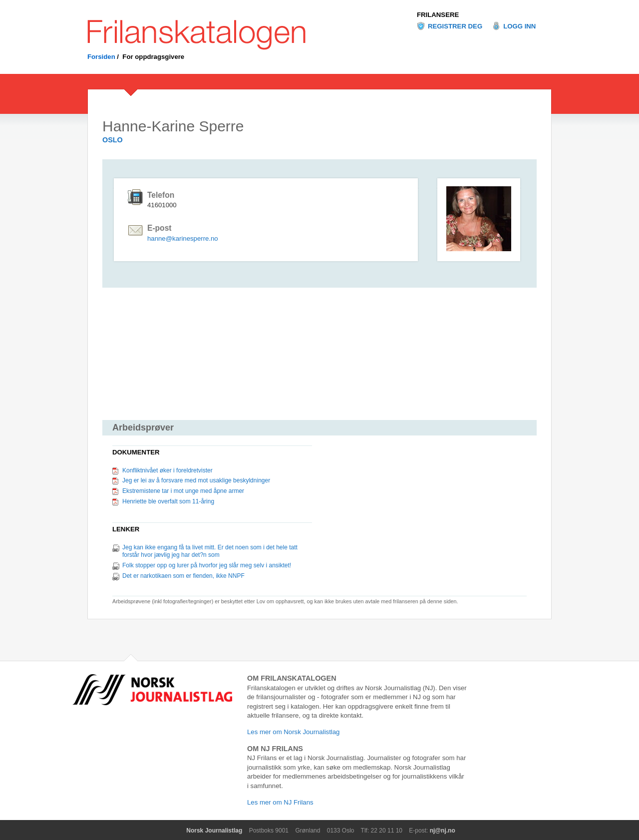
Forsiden (101, 57)
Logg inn (519, 26)
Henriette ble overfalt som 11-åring (168, 501)
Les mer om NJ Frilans (280, 802)
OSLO (113, 140)
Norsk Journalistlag (214, 831)
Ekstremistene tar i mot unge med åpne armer (183, 491)
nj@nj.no (443, 831)
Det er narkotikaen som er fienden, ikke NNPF (183, 576)
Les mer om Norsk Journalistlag (293, 732)
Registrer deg (455, 26)
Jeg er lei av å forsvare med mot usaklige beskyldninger (196, 480)
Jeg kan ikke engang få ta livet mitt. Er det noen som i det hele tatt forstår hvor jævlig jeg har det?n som (210, 551)
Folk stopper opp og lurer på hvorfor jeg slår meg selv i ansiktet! (207, 565)
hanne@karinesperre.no (183, 238)
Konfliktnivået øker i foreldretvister (167, 470)
